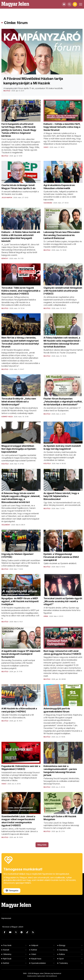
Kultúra (62, 954)
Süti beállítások (51, 976)
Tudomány (64, 963)
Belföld (6, 963)
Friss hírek (7, 945)
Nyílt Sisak (7, 959)
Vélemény (7, 954)
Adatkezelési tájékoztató (36, 976)
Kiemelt (6, 950)
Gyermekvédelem (38, 963)
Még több (42, 845)
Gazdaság (63, 950)
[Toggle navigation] (80, 4)
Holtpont (35, 945)
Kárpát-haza (36, 959)
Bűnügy (62, 945)
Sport (61, 959)
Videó (34, 954)
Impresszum (6, 918)
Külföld (34, 950)
